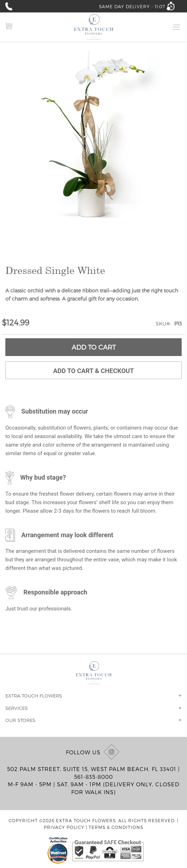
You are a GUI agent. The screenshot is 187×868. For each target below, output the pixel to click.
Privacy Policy (64, 827)
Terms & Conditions (116, 827)
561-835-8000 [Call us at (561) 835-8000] (93, 777)
